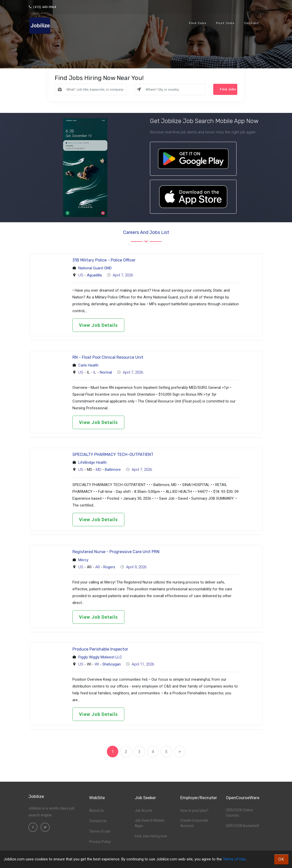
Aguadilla (94, 275)
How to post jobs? (194, 811)
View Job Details (98, 325)
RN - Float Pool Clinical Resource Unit (108, 357)
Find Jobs (198, 23)
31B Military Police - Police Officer (104, 260)
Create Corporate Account (194, 823)
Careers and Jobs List (146, 232)
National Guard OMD (95, 268)
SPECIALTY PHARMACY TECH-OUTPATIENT (113, 455)
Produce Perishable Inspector (100, 649)
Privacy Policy (100, 842)
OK (281, 859)
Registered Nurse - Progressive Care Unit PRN (116, 552)
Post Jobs (225, 23)
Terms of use (100, 831)
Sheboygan (112, 664)
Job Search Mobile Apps (150, 823)
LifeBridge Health (92, 462)
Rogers (109, 567)
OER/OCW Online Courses (239, 813)
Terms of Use (234, 859)
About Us (96, 811)
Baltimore (113, 470)
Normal (106, 372)
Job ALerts (143, 811)
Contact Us (98, 821)
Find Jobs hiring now (151, 836)
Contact (252, 23)
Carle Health (88, 365)
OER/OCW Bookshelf (242, 826)
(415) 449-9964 (42, 7)
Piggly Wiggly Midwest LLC (100, 657)
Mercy (83, 560)
